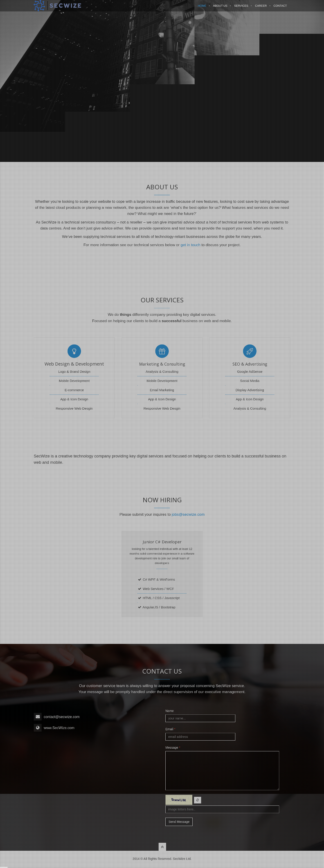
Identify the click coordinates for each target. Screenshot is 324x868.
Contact (280, 8)
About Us (220, 8)
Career (261, 8)
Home (202, 8)
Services (241, 8)
